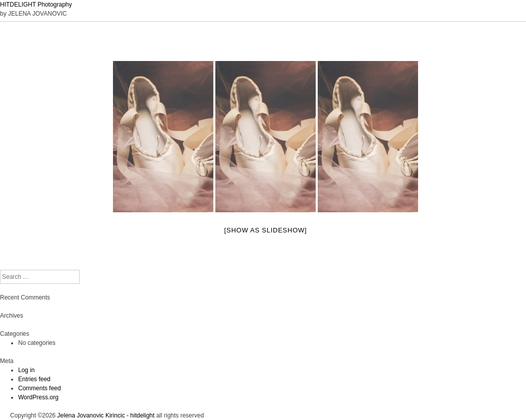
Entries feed (34, 379)
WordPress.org (38, 397)
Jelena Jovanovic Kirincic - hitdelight (106, 415)
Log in (26, 370)
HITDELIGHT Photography (36, 5)
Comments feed (40, 388)
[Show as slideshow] (266, 230)
